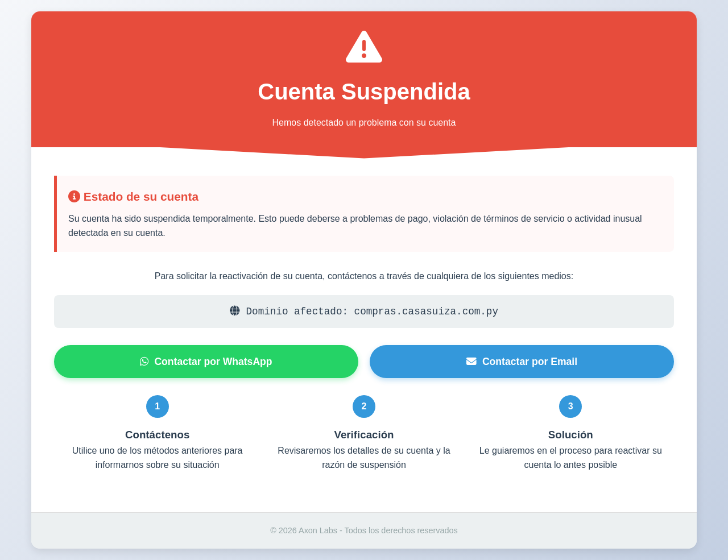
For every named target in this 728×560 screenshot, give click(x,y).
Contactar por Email (522, 362)
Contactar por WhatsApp (206, 362)
